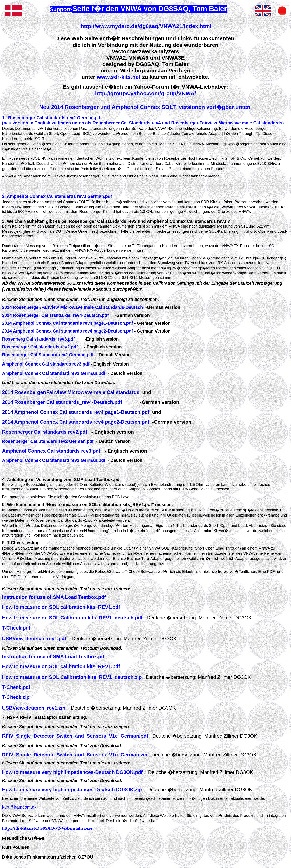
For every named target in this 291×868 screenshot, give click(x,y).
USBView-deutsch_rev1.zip (34, 708)
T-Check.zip (16, 697)
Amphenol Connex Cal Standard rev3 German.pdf (54, 373)
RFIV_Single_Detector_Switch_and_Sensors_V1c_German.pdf (75, 736)
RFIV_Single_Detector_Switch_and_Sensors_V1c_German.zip (75, 755)
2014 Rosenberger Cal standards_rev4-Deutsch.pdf (55, 315)
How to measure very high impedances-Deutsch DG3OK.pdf (72, 772)
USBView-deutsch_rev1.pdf (34, 639)
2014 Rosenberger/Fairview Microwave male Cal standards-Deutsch (72, 307)
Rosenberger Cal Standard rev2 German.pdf (48, 355)
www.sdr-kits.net (119, 77)
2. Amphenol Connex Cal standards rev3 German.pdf (57, 196)
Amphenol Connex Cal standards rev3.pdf (46, 364)
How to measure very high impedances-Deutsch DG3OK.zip (72, 790)
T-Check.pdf (16, 687)
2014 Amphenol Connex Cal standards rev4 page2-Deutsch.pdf (68, 331)
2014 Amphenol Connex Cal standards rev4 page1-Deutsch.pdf (68, 323)
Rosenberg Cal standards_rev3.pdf (39, 339)
